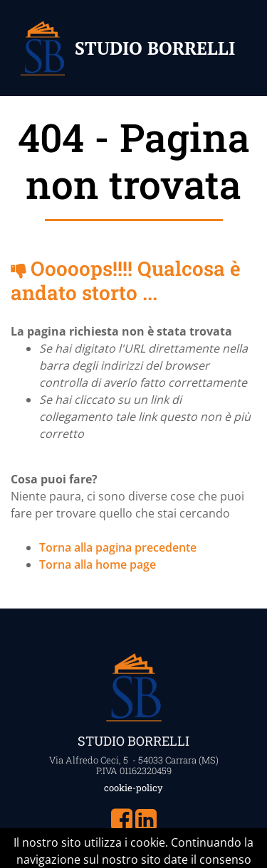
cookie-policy (133, 788)
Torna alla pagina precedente (118, 547)
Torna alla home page (98, 564)
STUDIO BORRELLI (155, 48)
